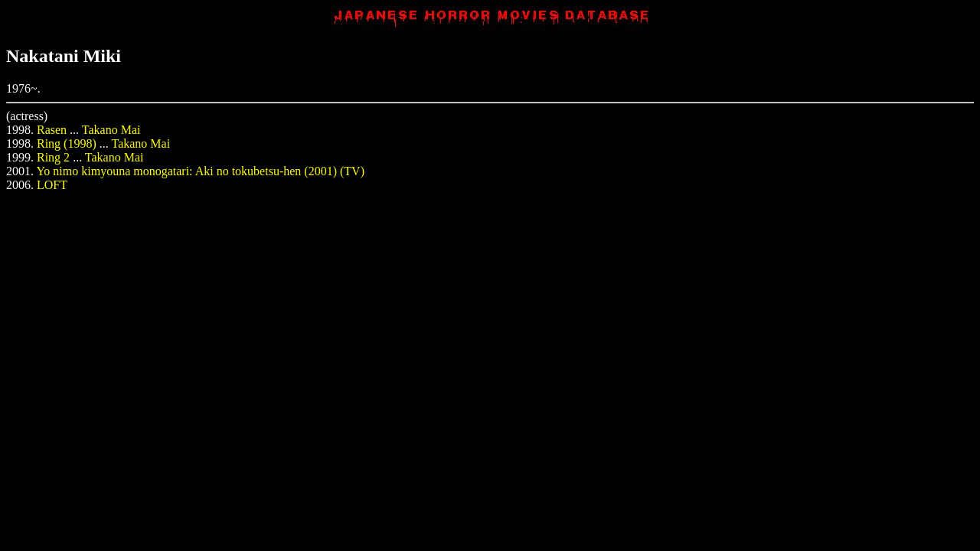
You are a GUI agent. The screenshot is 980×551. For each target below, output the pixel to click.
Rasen (52, 130)
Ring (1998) (67, 143)
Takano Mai (111, 130)
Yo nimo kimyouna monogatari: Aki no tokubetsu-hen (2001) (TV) (200, 171)
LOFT (52, 185)
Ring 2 (53, 157)
